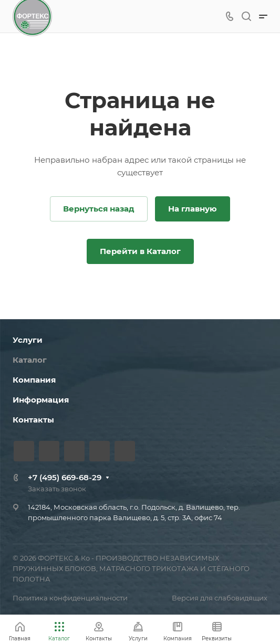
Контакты (33, 420)
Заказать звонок (57, 489)
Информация (41, 400)
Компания (34, 380)
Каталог (30, 360)
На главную (193, 209)
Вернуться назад (99, 209)
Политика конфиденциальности (70, 598)
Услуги (28, 340)
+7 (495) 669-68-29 (65, 477)
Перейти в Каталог (140, 251)
